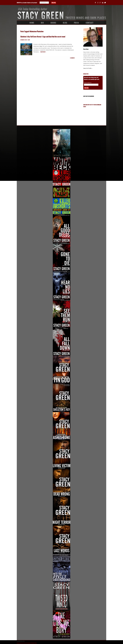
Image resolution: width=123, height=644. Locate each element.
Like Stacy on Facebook (89, 96)
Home (32, 23)
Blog (65, 23)
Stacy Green (86, 49)
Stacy (29, 40)
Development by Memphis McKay (31, 643)
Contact (90, 23)
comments (72, 58)
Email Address (88, 83)
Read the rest (44, 52)
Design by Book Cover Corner (21, 643)
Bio (42, 23)
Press (76, 23)
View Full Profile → (88, 68)
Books (53, 23)
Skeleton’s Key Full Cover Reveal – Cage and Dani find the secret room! (43, 37)
